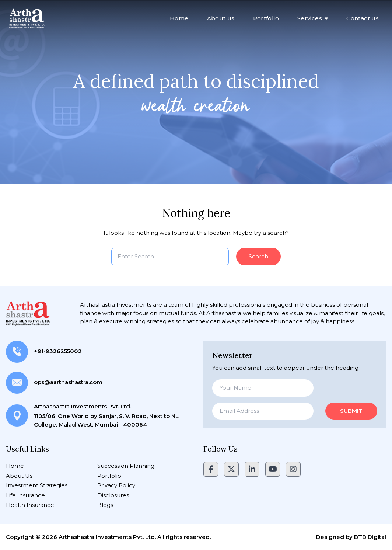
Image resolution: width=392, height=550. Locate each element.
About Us (19, 476)
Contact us (363, 18)
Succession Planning (126, 466)
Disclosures (113, 495)
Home (179, 18)
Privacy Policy (116, 485)
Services (310, 18)
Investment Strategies (37, 485)
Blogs (105, 505)
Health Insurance (30, 505)
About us (221, 18)
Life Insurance (25, 495)
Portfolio (266, 18)
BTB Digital (370, 537)
